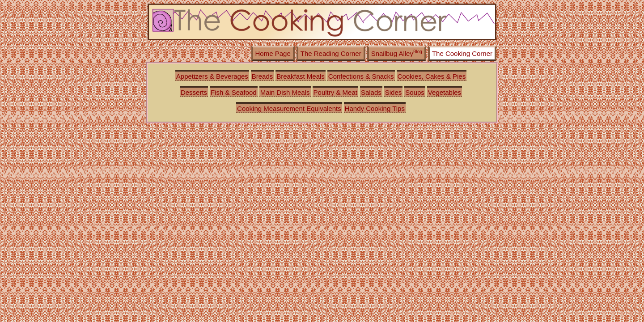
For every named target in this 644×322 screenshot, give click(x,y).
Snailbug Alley (397, 53)
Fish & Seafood (234, 92)
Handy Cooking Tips (375, 108)
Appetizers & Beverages (212, 76)
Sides (394, 92)
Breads (263, 76)
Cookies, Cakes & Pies (432, 76)
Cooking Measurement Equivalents (289, 108)
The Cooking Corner (462, 53)
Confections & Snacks (361, 76)
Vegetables (445, 92)
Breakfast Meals (301, 76)
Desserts (194, 92)
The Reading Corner (331, 53)
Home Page (273, 53)
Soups (415, 92)
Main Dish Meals (285, 92)
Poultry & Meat (335, 92)
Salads (371, 92)
